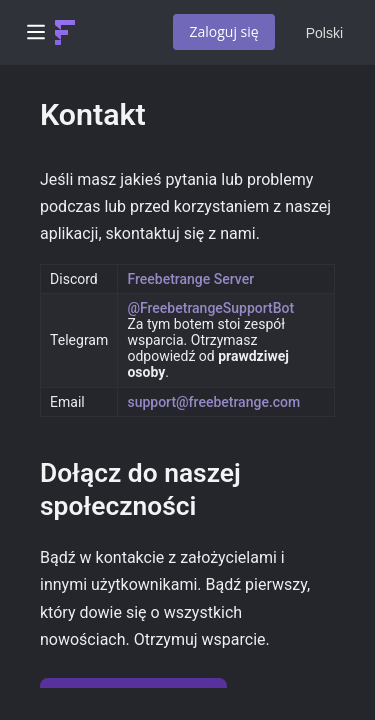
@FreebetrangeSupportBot (210, 308)
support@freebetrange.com (213, 402)
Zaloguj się (223, 31)
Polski (324, 33)
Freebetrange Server (190, 279)
